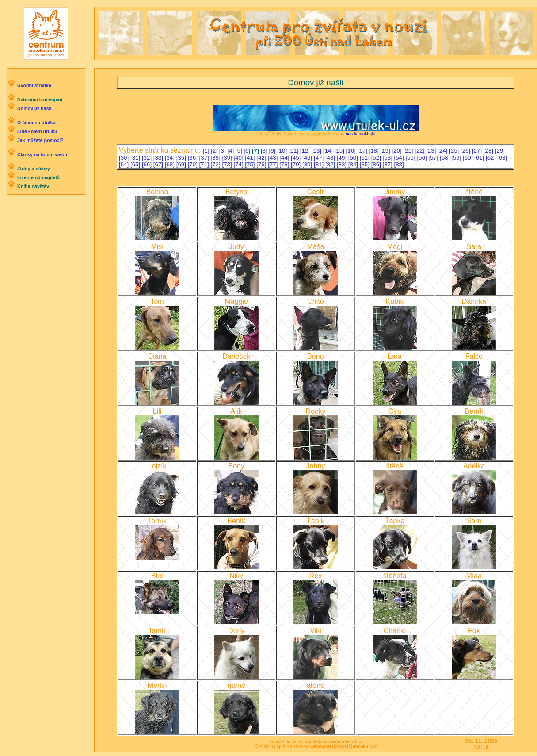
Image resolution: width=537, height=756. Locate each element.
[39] (228, 158)
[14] (329, 151)
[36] (194, 158)
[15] (340, 151)
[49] (343, 158)
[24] (443, 151)
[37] (205, 158)
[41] (251, 158)
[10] (283, 151)
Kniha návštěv (33, 186)
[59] (457, 158)
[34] (171, 158)
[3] (223, 151)
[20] (397, 151)
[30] (125, 158)
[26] (466, 151)
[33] (159, 158)
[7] (256, 151)
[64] (125, 164)
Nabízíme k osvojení (40, 100)
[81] (320, 164)
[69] (182, 164)
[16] (352, 151)
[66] (148, 164)
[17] (363, 151)
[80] (308, 164)
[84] (354, 164)
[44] (285, 158)
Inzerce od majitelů (38, 177)
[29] (500, 151)
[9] (273, 151)
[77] (274, 164)
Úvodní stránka (34, 85)
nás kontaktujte (360, 134)
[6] (248, 151)
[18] (374, 151)
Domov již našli (34, 108)
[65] (136, 164)
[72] (217, 164)
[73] (228, 164)
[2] (215, 151)
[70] (194, 164)
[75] (251, 164)
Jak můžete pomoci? (40, 140)
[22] (420, 151)
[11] (294, 151)
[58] (446, 158)
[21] (409, 151)
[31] (136, 158)
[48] (331, 158)
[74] (239, 164)
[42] (262, 158)
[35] (182, 158)
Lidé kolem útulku (37, 131)
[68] (171, 164)
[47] (320, 158)
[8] (265, 151)
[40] (239, 158)
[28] (489, 151)
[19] (386, 151)
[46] (308, 158)
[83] (343, 164)
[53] (388, 158)
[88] (399, 164)
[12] (306, 151)
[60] (468, 158)
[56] (423, 158)
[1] (207, 151)
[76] (262, 164)
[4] (231, 151)
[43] (274, 158)
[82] (331, 164)
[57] (434, 158)
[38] (217, 158)
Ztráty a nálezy (34, 169)
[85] (366, 164)
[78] (285, 164)
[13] (317, 151)
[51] (366, 158)
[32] (148, 158)
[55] (411, 158)
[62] (491, 158)
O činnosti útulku (36, 123)
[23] (432, 151)
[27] (478, 151)
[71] (205, 164)
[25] (455, 151)
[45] (297, 158)
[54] (400, 158)
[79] (297, 164)
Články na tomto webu (42, 154)
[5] (240, 151)
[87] (388, 164)
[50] (354, 158)
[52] (377, 158)
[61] (480, 158)
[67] (159, 164)
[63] (502, 158)
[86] (377, 164)
